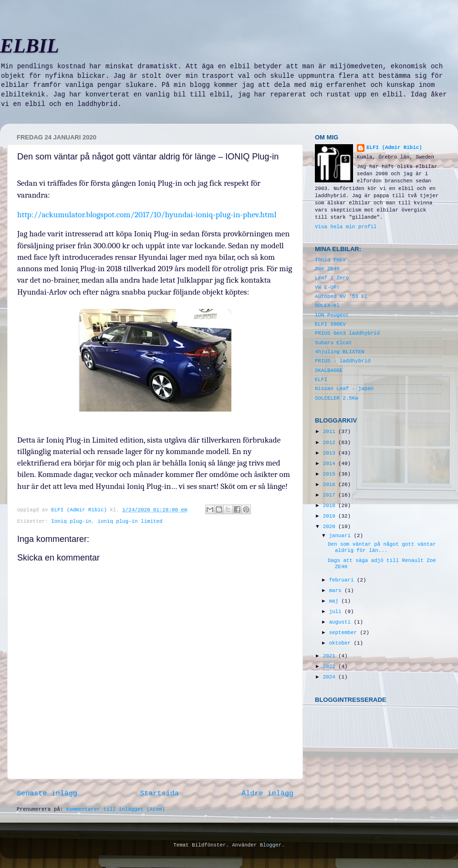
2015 (331, 474)
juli (337, 612)
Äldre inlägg (267, 794)
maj (335, 601)
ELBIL (30, 46)
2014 (331, 464)
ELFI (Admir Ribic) (80, 510)
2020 (331, 527)
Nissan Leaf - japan (344, 389)
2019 (331, 516)
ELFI (321, 380)
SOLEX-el (327, 306)
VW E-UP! (327, 287)
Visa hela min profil (346, 227)
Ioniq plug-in (71, 521)
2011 (331, 432)
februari (343, 580)
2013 (331, 453)
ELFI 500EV (330, 324)
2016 (331, 485)
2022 (331, 667)
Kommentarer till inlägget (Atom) (116, 809)
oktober (342, 643)
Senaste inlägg (47, 794)
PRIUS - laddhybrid (343, 361)
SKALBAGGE (329, 370)
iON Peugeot (332, 315)
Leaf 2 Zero (332, 278)
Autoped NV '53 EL (341, 296)
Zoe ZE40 (327, 269)
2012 (331, 443)
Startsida (159, 794)
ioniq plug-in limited (130, 521)
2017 (331, 495)
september (345, 633)
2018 (331, 506)
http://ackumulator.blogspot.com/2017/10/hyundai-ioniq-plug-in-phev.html (147, 214)
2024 (331, 677)
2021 (331, 656)
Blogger (271, 845)
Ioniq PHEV (330, 260)
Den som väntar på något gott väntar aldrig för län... (382, 547)
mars (337, 591)
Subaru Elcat (333, 343)
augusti (342, 622)
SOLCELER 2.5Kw (337, 398)
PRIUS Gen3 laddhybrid (347, 333)
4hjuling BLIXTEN (340, 352)
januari (342, 536)
